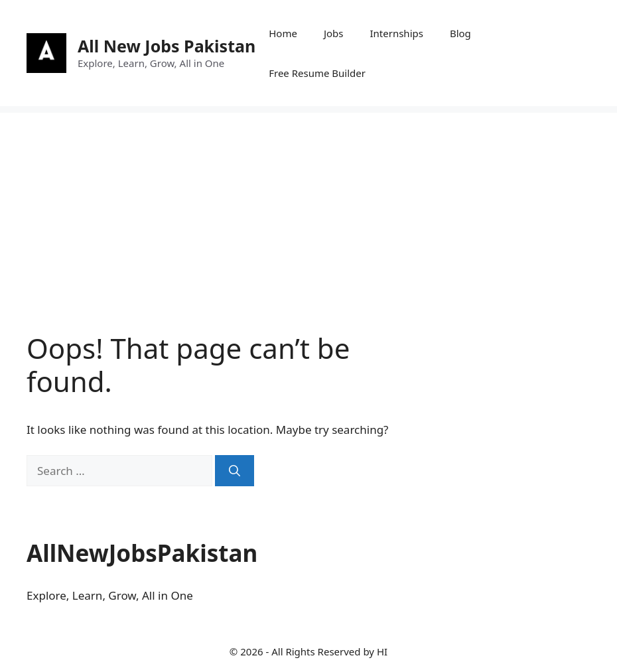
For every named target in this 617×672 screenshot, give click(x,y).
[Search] (235, 471)
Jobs (334, 33)
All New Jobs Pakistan (167, 46)
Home (283, 33)
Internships (396, 33)
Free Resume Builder (317, 73)
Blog (460, 33)
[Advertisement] (308, 206)
